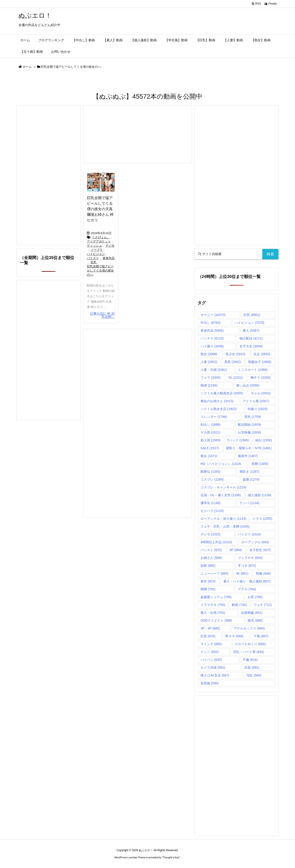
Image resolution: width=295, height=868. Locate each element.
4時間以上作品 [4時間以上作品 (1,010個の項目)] (216, 542)
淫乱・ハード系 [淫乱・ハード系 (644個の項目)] (249, 652)
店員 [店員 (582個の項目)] (252, 667)
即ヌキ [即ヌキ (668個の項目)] (235, 636)
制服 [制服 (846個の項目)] (263, 573)
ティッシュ (94, 246)
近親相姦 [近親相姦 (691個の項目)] (252, 613)
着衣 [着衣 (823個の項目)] (208, 581)
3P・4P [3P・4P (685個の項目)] (210, 628)
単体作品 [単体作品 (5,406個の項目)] (212, 331)
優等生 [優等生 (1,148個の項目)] (210, 503)
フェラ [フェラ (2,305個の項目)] (210, 378)
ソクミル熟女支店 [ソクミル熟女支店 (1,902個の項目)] (218, 409)
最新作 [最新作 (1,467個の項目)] (248, 456)
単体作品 (109, 258)
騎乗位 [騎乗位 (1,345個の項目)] (210, 472)
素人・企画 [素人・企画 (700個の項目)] (213, 613)
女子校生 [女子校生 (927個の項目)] (260, 550)
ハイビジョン (96, 254)
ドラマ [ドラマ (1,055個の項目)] (262, 519)
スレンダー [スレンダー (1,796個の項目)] (214, 417)
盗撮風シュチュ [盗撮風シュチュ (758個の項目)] (216, 597)
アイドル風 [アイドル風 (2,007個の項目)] (256, 401)
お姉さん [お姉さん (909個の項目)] (211, 558)
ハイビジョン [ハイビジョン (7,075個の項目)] (249, 323)
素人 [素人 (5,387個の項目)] (251, 331)
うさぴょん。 (101, 237)
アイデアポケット (99, 241)
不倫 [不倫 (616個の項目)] (250, 660)
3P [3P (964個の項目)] (236, 550)
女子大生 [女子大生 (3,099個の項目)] (251, 346)
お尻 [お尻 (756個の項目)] (255, 597)
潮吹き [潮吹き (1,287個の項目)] (249, 472)
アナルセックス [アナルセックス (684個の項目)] (249, 628)
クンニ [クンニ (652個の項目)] (210, 652)
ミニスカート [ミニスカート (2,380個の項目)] (253, 370)
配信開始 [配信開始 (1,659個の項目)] (249, 425)
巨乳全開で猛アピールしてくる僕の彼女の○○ (100, 270)
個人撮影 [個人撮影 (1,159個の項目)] (260, 495)
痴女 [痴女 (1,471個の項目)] (209, 456)
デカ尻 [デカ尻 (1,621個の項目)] (210, 432)
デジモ (110, 246)
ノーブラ (97, 250)
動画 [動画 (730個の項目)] (239, 605)
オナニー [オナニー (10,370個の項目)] (213, 315)
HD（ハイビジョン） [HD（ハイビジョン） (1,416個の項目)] (221, 464)
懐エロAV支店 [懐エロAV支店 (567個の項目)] (215, 675)
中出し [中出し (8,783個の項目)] (210, 323)
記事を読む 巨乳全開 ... (103, 315)
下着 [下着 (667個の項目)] (261, 636)
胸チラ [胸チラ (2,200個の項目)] (260, 378)
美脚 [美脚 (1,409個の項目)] (260, 464)
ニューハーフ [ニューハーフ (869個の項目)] (214, 573)
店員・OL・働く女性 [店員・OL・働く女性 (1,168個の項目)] (221, 495)
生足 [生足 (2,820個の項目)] (262, 354)
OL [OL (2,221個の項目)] (236, 378)
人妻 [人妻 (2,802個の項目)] (209, 362)
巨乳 (94, 262)
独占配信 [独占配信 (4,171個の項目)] (251, 338)
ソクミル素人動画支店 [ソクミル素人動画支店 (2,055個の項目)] (222, 393)
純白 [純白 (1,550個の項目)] (264, 440)
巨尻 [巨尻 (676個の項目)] (208, 636)
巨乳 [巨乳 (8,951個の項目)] (252, 315)
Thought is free (171, 857)
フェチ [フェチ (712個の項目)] (263, 605)
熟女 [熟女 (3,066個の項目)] (209, 354)
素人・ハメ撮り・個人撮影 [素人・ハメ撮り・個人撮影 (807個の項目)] (247, 581)
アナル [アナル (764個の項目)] (247, 589)
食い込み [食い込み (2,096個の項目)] (248, 385)
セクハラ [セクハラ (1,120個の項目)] (212, 511)
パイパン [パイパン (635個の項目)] (211, 660)
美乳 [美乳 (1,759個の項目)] (253, 417)
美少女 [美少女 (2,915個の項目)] (235, 354)
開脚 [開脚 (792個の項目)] (208, 589)
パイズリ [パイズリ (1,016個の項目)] (249, 534)
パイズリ (93, 258)
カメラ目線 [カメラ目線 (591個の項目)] (213, 667)
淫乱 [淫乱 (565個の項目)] (254, 675)
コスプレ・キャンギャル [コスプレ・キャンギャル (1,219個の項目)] (223, 487)
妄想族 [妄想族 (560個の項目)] (210, 683)
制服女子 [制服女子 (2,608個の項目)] (260, 362)
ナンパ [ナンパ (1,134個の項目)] (249, 503)
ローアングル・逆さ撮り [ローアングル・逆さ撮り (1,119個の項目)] (223, 519)
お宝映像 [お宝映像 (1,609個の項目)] (249, 432)
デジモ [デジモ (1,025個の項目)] (210, 534)
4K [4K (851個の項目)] (242, 573)
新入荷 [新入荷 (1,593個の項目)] (210, 440)
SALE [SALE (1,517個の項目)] (210, 448)
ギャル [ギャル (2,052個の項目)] (261, 393)
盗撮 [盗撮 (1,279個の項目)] (251, 479)
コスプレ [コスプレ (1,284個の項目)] (212, 479)
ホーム (27, 67)
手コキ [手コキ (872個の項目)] (247, 566)
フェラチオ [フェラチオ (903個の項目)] (250, 558)
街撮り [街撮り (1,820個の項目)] (257, 409)
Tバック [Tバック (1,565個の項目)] (238, 440)
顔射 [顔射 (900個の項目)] (208, 566)
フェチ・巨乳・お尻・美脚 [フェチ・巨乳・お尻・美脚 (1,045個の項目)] (225, 526)
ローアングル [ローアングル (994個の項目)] (255, 542)
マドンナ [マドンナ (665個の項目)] (211, 644)
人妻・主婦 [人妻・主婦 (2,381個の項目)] (214, 370)
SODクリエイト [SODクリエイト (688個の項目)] (216, 620)
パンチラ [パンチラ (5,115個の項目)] (212, 338)
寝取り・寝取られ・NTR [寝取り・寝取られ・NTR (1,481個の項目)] (249, 448)
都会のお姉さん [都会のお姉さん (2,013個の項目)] (217, 401)
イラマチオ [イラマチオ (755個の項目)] (213, 605)
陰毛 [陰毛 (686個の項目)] (255, 620)
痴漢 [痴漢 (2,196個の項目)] (209, 385)
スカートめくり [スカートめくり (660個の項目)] (250, 644)
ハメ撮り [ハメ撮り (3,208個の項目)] (212, 346)
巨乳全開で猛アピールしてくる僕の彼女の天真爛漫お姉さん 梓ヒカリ (100, 209)
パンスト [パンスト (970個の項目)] (211, 550)
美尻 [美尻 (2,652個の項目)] (233, 362)
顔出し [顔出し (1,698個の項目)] (210, 425)
